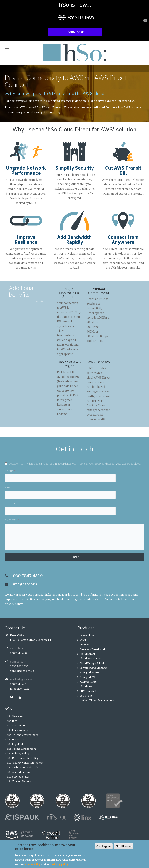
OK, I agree (104, 846)
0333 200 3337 (19, 666)
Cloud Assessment (91, 659)
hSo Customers (16, 726)
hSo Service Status (18, 777)
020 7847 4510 (19, 684)
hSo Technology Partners (22, 735)
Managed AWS (88, 677)
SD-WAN (85, 645)
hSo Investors (15, 740)
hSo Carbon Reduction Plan (23, 767)
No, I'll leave (124, 846)
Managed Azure (89, 672)
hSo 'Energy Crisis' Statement (25, 763)
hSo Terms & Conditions (22, 749)
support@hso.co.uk (22, 671)
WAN (97, 373)
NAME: (10, 471)
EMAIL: (10, 487)
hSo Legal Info (16, 744)
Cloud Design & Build (92, 663)
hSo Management (17, 730)
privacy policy (94, 464)
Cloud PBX (86, 686)
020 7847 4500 (19, 653)
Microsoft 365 (88, 682)
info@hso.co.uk (25, 584)
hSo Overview (15, 716)
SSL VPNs (86, 696)
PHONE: (10, 504)
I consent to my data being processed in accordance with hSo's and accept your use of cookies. (75, 464)
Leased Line (87, 635)
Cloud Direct (87, 654)
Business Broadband (92, 649)
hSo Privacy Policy (18, 753)
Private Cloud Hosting (93, 668)
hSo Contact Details (19, 781)
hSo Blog (12, 721)
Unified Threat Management (97, 700)
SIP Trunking (88, 691)
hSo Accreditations (18, 772)
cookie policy (32, 864)
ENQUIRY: (12, 520)
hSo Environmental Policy (23, 758)
